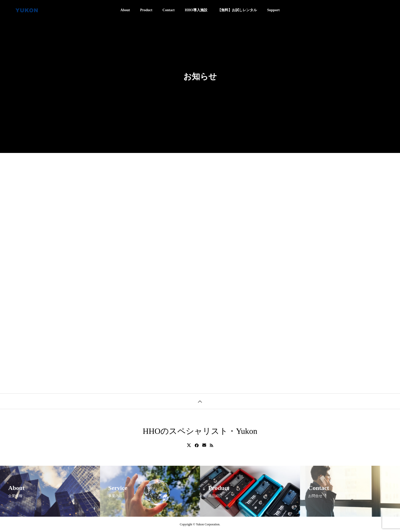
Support (273, 10)
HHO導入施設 (196, 10)
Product (146, 10)
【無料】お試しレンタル (237, 10)
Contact (168, 10)
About (125, 10)
